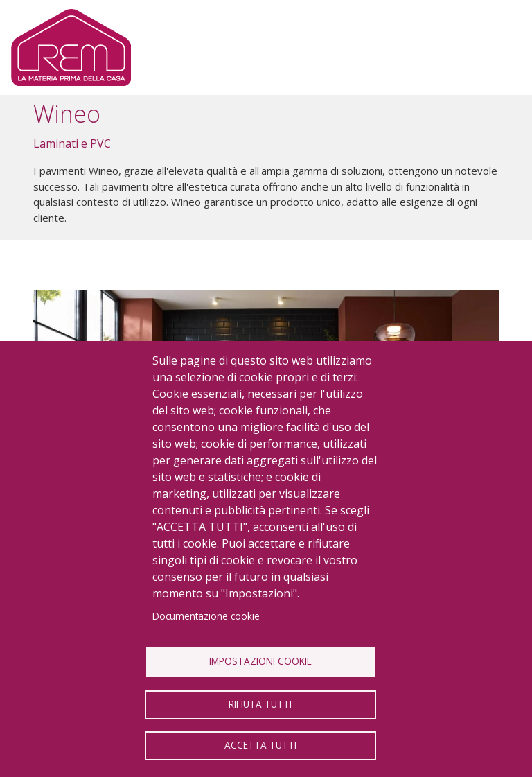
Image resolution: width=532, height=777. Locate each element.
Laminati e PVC (72, 143)
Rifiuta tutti (260, 704)
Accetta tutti (260, 745)
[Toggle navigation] (499, 48)
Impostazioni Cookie (260, 661)
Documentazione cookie (206, 616)
